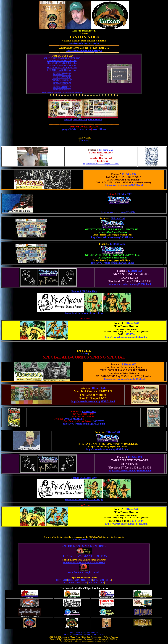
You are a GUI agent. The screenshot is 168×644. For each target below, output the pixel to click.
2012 (65, 582)
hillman (102, 129)
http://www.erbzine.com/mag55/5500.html (130, 284)
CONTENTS (98, 421)
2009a (83, 580)
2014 (90, 582)
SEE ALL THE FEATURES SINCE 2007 (62, 58)
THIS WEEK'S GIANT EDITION (84, 556)
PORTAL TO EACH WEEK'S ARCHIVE (84, 562)
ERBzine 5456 (132, 509)
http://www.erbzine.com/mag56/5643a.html (93, 401)
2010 (90, 580)
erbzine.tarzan (84, 129)
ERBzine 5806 (129, 174)
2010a (96, 580)
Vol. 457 (84, 353)
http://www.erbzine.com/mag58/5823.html (101, 163)
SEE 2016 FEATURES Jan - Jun (62, 61)
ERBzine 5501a (118, 244)
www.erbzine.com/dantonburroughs (84, 51)
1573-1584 (137, 521)
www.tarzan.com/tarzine (84, 539)
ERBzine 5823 (106, 150)
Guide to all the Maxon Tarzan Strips (84, 314)
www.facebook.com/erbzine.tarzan (52, 92)
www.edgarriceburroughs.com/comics (83, 119)
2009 (77, 580)
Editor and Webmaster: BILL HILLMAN (84, 632)
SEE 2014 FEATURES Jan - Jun (62, 70)
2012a (72, 582)
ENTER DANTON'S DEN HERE (84, 546)
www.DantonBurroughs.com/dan (84, 43)
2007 (58, 580)
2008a (71, 580)
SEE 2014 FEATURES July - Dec (62, 68)
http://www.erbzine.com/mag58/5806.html (124, 185)
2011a (108, 580)
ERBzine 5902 (124, 194)
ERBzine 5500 (135, 271)
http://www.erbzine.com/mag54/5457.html (126, 337)
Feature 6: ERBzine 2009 (84, 478)
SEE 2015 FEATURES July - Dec (62, 63)
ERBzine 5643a (98, 388)
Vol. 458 (84, 140)
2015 (96, 582)
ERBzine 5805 (129, 364)
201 (101, 582)
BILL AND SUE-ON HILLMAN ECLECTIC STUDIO (84, 634)
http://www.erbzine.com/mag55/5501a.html (112, 263)
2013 (78, 582)
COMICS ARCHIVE (73, 419)
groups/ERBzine (70, 129)
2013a (84, 582)
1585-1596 (129, 334)
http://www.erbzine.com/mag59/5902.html (119, 212)
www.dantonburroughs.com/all (84, 573)
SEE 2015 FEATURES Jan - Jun (62, 65)
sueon (95, 129)
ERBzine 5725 (89, 412)
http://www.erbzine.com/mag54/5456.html (126, 524)
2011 (102, 580)
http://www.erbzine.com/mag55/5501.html (112, 237)
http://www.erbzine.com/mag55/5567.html (107, 449)
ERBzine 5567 (113, 432)
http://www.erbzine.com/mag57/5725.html (84, 424)
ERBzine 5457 (132, 323)
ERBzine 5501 (118, 218)
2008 (65, 580)
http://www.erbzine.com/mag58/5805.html (124, 379)
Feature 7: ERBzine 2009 (84, 291)
